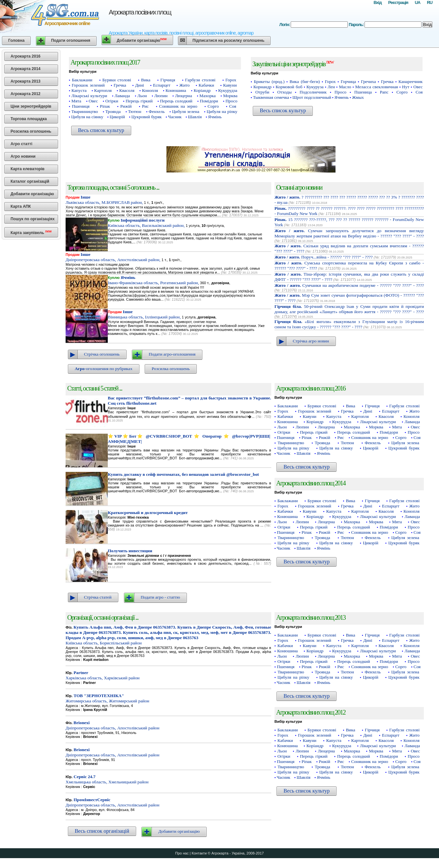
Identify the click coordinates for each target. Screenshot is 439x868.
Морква (230, 96)
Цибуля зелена (186, 111)
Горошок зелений (88, 85)
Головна (16, 41)
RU (430, 2)
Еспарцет (162, 85)
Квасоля (127, 90)
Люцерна (184, 96)
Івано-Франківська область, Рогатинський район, (153, 280)
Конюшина (176, 90)
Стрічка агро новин (311, 341)
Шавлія (195, 117)
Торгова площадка (29, 119)
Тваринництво (85, 111)
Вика (146, 80)
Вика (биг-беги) (305, 81)
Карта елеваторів (28, 169)
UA (417, 2)
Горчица (348, 81)
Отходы (284, 92)
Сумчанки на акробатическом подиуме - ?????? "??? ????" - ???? (349, 285)
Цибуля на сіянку (87, 117)
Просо (231, 101)
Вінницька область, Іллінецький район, (144, 314)
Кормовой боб (289, 87)
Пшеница (363, 92)
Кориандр (263, 87)
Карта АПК (21, 206)
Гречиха (368, 81)
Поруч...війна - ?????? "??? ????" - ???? (324, 257)
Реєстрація (398, 2)
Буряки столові (117, 80)
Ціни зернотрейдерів (31, 106)
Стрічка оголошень (102, 354)
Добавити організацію (142, 40)
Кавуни (230, 85)
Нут (406, 87)
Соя (233, 106)
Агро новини (23, 156)
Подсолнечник (313, 92)
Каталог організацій (30, 181)
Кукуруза (315, 87)
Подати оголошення (71, 41)
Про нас (182, 853)
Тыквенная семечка (271, 97)
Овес (93, 101)
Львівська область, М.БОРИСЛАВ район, (104, 200)
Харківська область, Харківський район (102, 675)
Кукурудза (228, 90)
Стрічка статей (98, 597)
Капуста (79, 90)
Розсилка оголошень (31, 131)
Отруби (263, 92)
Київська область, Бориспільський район (168, 635)
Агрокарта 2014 (26, 69)
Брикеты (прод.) (269, 81)
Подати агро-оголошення (172, 354)
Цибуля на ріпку (222, 111)
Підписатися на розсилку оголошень (228, 41)
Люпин (161, 96)
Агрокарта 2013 (26, 81)
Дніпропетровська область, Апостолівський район (113, 725)
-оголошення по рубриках (104, 369)
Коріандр (202, 90)
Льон (142, 96)
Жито (184, 85)
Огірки (112, 101)
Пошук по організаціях (33, 219)
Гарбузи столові (200, 80)
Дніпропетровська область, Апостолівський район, (113, 257)
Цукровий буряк (146, 117)
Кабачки (206, 85)
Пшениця (81, 106)
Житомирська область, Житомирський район (107, 698)
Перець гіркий (139, 101)
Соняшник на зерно (178, 106)
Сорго (213, 106)
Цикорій (117, 117)
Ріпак (105, 106)
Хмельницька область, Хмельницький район (107, 779)
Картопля (103, 90)
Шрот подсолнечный (312, 97)
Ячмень (342, 97)
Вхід (377, 2)
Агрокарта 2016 (26, 56)
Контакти (199, 853)
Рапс (384, 92)
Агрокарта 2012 (26, 94)
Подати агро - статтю (160, 597)
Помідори (209, 101)
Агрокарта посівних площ (140, 12)
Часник (175, 117)
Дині (140, 85)
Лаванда (122, 96)
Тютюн (134, 111)
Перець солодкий (176, 101)
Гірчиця (168, 80)
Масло (345, 87)
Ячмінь (215, 117)
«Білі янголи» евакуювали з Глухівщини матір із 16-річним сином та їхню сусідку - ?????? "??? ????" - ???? (349, 324)
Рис (145, 106)
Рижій (126, 106)
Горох (231, 80)
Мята (76, 101)
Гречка (120, 85)
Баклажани (82, 80)
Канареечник (410, 81)
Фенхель (157, 111)
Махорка (207, 96)
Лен (331, 87)
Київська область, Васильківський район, (146, 223)
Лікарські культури (89, 96)
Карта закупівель (31, 232)
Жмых (358, 97)
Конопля (150, 90)
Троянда (113, 111)
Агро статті (21, 144)
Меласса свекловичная (377, 87)
